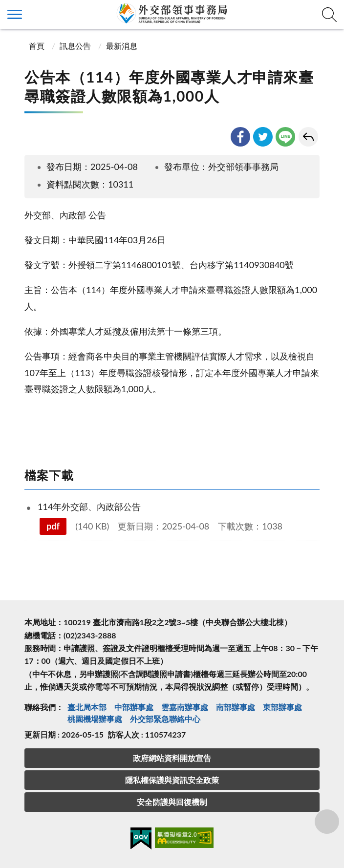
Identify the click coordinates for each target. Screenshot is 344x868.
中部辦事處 (134, 707)
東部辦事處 (282, 707)
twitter (263, 137)
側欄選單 (15, 14)
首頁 (36, 46)
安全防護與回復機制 (172, 802)
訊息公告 (75, 46)
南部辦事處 (236, 707)
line (285, 137)
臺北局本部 (87, 707)
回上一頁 (308, 137)
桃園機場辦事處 (95, 719)
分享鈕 (327, 822)
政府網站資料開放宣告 (172, 758)
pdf (53, 526)
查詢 (329, 15)
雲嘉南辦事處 (185, 707)
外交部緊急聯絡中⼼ (165, 719)
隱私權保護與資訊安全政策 (172, 780)
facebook (240, 137)
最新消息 (122, 46)
